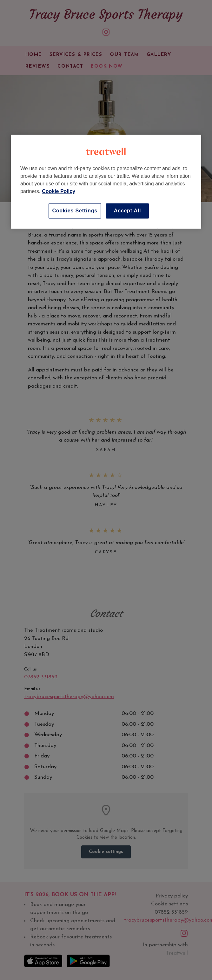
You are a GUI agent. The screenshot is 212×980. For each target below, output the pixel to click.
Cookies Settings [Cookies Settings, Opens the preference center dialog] (75, 211)
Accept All (128, 211)
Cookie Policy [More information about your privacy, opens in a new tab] (59, 192)
